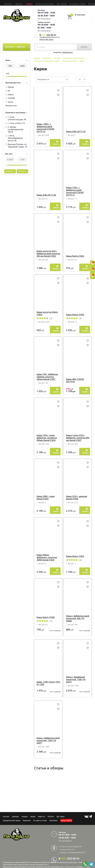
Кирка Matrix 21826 (74, 254)
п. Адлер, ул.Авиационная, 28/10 (14, 127)
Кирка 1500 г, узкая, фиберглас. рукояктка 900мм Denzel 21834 (46, 435)
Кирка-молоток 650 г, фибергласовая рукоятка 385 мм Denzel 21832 (47, 251)
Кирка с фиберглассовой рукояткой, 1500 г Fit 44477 (47, 737)
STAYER (10, 96)
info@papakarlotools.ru (50, 35)
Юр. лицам (41, 3)
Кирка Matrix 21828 (45, 614)
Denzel (10, 85)
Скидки (25, 813)
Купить (56, 140)
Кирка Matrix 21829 (74, 554)
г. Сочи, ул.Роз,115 (15, 121)
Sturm (9, 100)
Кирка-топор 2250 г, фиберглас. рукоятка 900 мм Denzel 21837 (77, 435)
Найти (84, 45)
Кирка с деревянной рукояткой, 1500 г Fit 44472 (75, 676)
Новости (41, 813)
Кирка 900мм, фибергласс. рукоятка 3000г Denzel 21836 (48, 555)
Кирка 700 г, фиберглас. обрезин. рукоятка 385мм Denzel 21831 (48, 374)
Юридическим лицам (12, 817)
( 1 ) (50, 316)
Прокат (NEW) (71, 3)
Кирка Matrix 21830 (74, 312)
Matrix (9, 92)
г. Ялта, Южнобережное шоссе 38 (14, 136)
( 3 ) (79, 316)
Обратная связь (46, 37)
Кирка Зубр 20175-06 (45, 193)
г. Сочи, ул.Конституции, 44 (16, 116)
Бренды (13, 3)
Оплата (51, 813)
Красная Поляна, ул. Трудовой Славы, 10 (16, 143)
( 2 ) (79, 558)
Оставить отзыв (51, 3)
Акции (33, 813)
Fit (8, 89)
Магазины (53, 817)
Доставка (60, 813)
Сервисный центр (83, 3)
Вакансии (27, 817)
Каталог (6, 3)
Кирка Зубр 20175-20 (75, 129)
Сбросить (22, 169)
